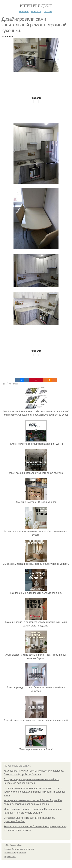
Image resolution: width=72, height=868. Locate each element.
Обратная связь (10, 857)
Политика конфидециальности (15, 853)
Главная (24, 11)
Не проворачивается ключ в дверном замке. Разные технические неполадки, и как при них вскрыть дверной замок (35, 792)
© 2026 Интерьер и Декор (13, 845)
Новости (36, 11)
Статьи (48, 11)
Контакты (8, 849)
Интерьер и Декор (36, 6)
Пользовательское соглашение (23, 849)
